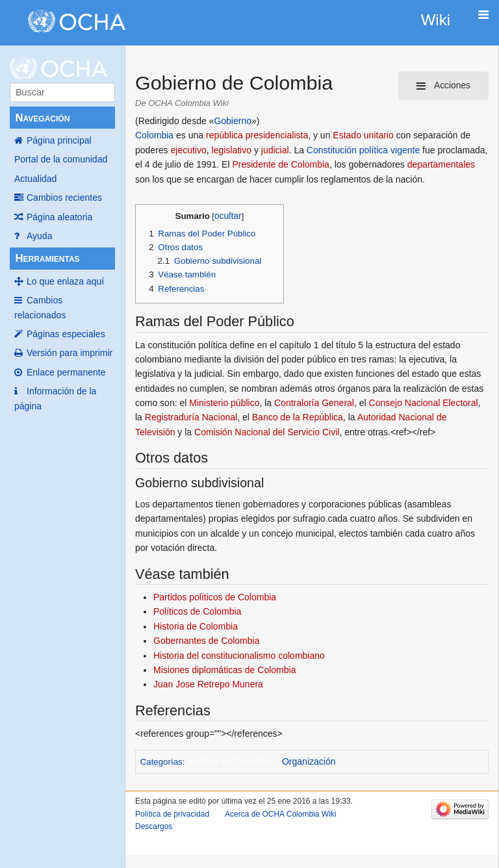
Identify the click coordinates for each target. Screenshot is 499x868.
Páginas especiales (66, 334)
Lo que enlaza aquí (65, 281)
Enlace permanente (66, 372)
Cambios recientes (64, 198)
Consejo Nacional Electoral (424, 403)
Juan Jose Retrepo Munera (208, 684)
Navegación (42, 118)
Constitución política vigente (363, 150)
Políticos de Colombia (197, 611)
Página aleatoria (59, 217)
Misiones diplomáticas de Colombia (224, 670)
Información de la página (55, 398)
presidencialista (277, 135)
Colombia (154, 135)
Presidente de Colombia (280, 164)
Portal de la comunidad (61, 159)
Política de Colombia (231, 761)
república (224, 135)
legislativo (232, 150)
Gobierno (233, 121)
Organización (309, 761)
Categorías (161, 762)
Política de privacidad (172, 814)
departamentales (441, 164)
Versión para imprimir (70, 353)
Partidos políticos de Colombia (215, 597)
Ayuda (39, 236)
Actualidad (35, 179)
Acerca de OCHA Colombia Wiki (280, 814)
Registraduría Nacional (191, 417)
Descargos (154, 826)
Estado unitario (363, 135)
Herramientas (47, 258)
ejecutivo (188, 150)
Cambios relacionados (40, 307)
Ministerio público (224, 403)
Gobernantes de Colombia (206, 641)
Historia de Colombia (196, 626)
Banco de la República (298, 417)
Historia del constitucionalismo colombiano (239, 656)
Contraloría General (314, 403)
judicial (275, 150)
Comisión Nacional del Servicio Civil (267, 432)
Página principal (59, 140)
